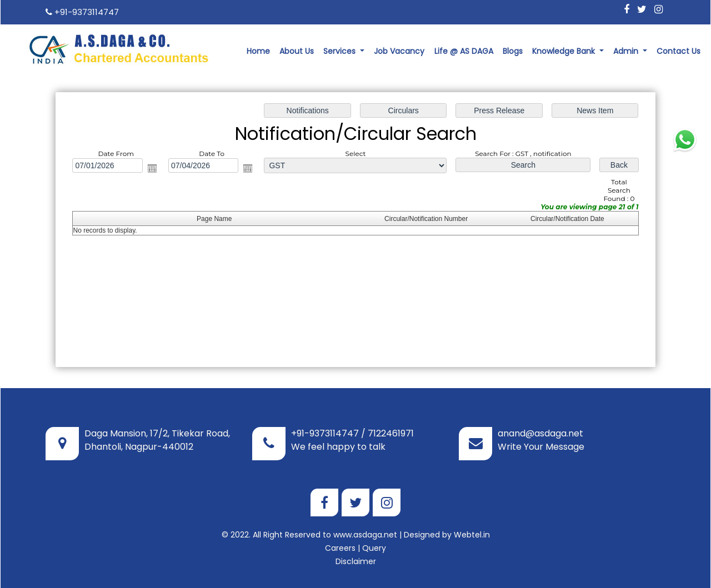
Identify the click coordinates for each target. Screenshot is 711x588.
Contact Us (679, 51)
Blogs (513, 51)
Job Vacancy (399, 51)
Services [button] (341, 51)
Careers (340, 548)
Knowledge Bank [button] (565, 51)
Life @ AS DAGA (464, 51)
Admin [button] (627, 51)
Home (258, 51)
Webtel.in (472, 535)
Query (374, 548)
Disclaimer (356, 561)
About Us (297, 51)
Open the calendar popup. (153, 169)
